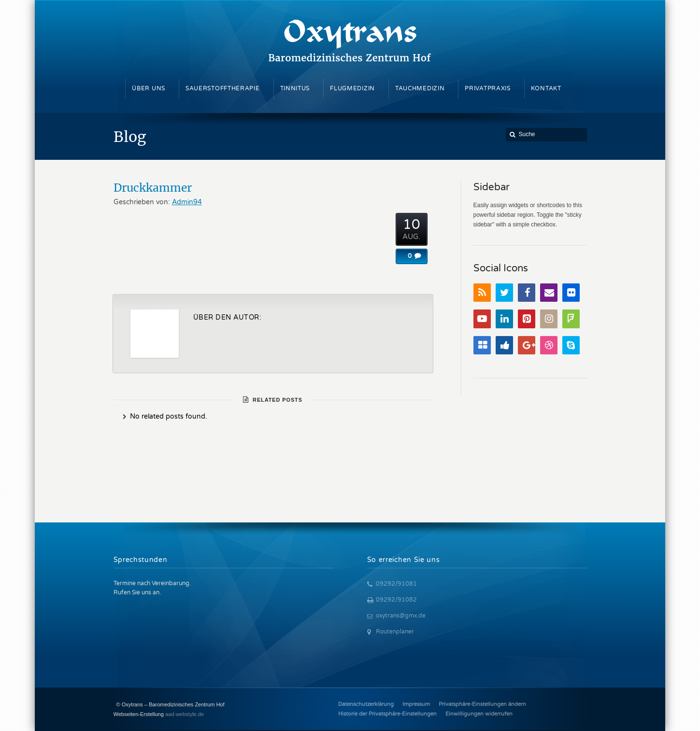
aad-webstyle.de (185, 714)
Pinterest (527, 319)
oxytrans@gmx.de (401, 616)
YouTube (482, 319)
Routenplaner (395, 632)
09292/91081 (396, 584)
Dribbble (549, 345)
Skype (571, 345)
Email (549, 293)
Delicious (482, 345)
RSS (482, 293)
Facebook (527, 293)
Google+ (527, 345)
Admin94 (187, 202)
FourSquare (571, 319)
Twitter (504, 293)
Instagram (549, 319)
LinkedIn (504, 319)
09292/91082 (396, 600)
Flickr (571, 293)
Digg (504, 345)
